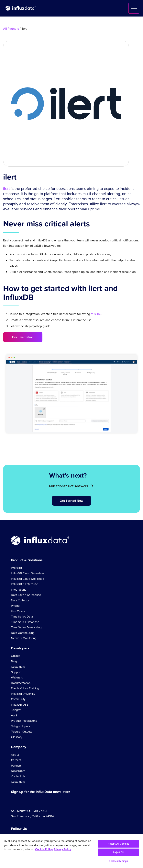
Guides (16, 656)
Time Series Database (25, 622)
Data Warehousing (23, 633)
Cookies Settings (118, 861)
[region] (71, 851)
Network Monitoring (24, 638)
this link (96, 314)
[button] (134, 8)
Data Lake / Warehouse (26, 595)
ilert (6, 189)
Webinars (17, 677)
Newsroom (18, 771)
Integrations (19, 590)
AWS (14, 715)
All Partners (11, 29)
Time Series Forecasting (26, 627)
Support (16, 672)
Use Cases (18, 611)
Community (18, 699)
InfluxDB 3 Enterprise (24, 584)
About (15, 755)
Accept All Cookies (118, 844)
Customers (18, 667)
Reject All (118, 852)
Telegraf (16, 710)
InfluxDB (16, 568)
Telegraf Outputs (22, 732)
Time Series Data (22, 617)
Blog (14, 661)
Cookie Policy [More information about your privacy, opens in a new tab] (44, 849)
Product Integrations (24, 721)
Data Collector (20, 600)
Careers (16, 760)
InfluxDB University (23, 694)
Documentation (23, 337)
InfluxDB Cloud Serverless (28, 573)
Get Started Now (71, 501)
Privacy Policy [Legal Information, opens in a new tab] (62, 849)
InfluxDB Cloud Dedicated (28, 579)
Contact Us (18, 776)
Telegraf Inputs (20, 726)
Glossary (17, 737)
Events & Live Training (25, 688)
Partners (16, 766)
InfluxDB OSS (20, 705)
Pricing (15, 606)
